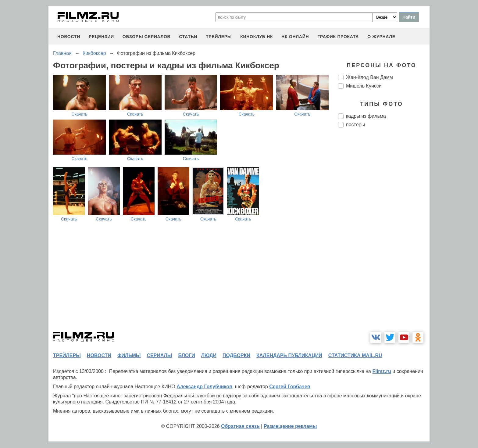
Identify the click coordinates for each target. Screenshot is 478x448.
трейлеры (219, 37)
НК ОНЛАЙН (295, 37)
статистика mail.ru (355, 355)
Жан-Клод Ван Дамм (369, 77)
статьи (188, 37)
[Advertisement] (384, 234)
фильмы (129, 355)
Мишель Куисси (364, 86)
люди (209, 355)
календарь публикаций (289, 355)
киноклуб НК (257, 37)
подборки (236, 355)
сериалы (159, 355)
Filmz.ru (382, 371)
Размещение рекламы (290, 426)
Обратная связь (240, 426)
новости (69, 37)
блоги (186, 355)
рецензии (101, 37)
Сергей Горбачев (290, 387)
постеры (355, 125)
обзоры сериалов (147, 37)
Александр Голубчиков (204, 387)
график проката (338, 37)
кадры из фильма (366, 116)
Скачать (79, 114)
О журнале (381, 37)
